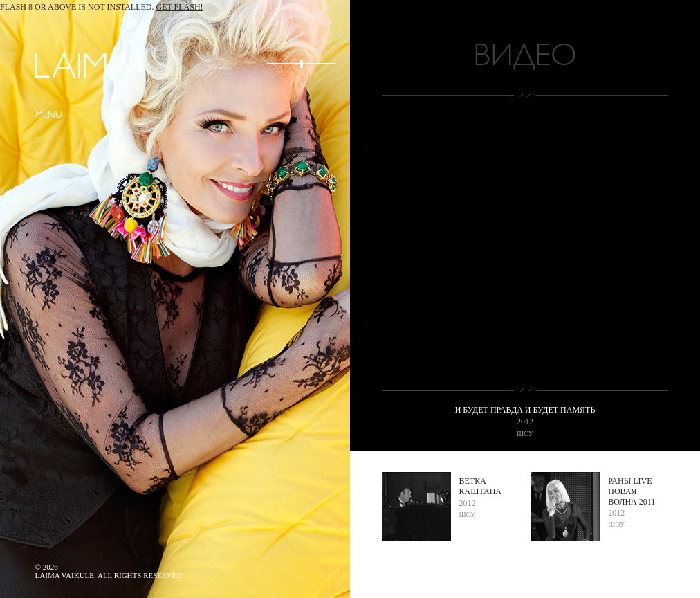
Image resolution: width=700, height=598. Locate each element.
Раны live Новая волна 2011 (632, 491)
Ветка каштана (480, 486)
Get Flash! (180, 7)
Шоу (525, 434)
